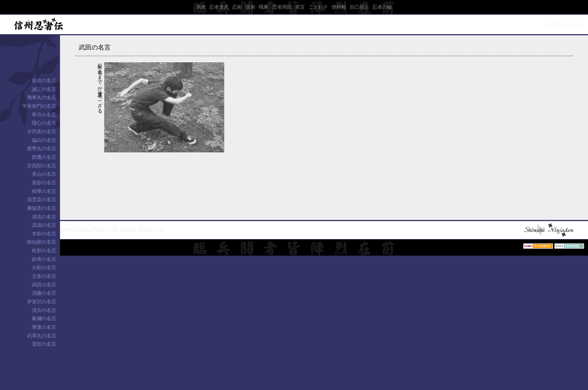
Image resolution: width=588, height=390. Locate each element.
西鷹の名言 (44, 157)
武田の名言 (44, 285)
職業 (264, 7)
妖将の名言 (44, 259)
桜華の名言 (44, 191)
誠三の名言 (44, 89)
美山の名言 (44, 174)
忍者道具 (219, 7)
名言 (300, 7)
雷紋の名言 (44, 344)
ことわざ (318, 7)
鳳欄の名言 (44, 318)
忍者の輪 (382, 7)
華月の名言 (44, 115)
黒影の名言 (44, 183)
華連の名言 (44, 327)
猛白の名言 (44, 140)
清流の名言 (44, 217)
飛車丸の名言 (42, 97)
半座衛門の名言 (39, 106)
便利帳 (339, 7)
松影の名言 (44, 251)
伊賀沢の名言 (42, 302)
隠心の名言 (44, 123)
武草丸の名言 (42, 336)
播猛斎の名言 (42, 208)
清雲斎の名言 (42, 200)
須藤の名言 (44, 293)
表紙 (201, 7)
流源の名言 (44, 225)
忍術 (237, 7)
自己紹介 (359, 7)
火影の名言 (44, 267)
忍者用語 (282, 7)
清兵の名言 (44, 310)
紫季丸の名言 (42, 148)
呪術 (250, 7)
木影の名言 (44, 234)
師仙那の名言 (42, 242)
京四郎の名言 (42, 166)
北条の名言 (44, 276)
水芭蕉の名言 (42, 132)
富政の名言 (44, 81)
